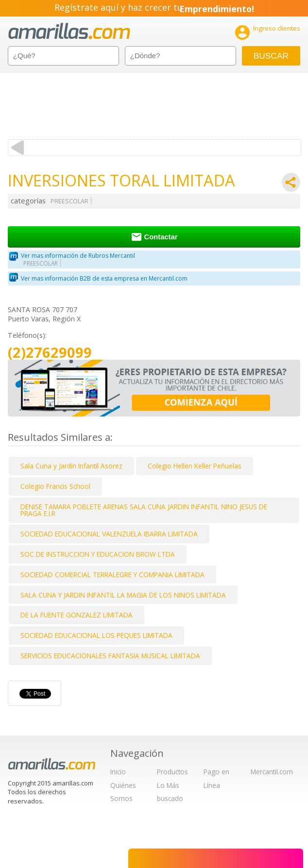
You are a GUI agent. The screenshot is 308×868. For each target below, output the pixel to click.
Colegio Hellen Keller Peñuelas (195, 466)
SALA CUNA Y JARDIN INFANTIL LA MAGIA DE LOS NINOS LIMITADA (123, 595)
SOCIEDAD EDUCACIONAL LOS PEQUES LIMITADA (96, 635)
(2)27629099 (50, 353)
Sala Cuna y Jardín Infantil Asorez (71, 466)
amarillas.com (69, 31)
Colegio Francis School (55, 486)
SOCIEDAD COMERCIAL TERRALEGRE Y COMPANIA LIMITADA (112, 575)
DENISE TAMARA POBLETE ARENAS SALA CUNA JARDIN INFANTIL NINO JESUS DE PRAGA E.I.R (144, 510)
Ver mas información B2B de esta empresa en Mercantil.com (104, 278)
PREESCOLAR (69, 201)
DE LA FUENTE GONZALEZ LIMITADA (77, 615)
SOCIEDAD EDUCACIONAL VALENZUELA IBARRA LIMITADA (109, 534)
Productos (172, 772)
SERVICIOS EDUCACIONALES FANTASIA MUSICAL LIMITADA (110, 656)
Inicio (118, 772)
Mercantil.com (272, 772)
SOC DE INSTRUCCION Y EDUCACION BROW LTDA (98, 554)
